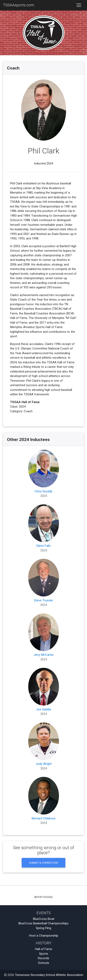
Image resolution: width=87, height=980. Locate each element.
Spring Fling (43, 928)
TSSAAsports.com (19, 5)
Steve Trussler (44, 583)
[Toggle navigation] (79, 5)
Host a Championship (44, 936)
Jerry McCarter (44, 637)
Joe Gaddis (44, 692)
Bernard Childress (44, 801)
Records (43, 958)
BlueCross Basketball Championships (43, 923)
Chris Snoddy (44, 474)
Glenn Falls (44, 528)
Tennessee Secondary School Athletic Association (49, 975)
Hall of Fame (44, 949)
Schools (44, 963)
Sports (44, 954)
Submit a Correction (43, 863)
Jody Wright (44, 746)
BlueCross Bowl (44, 919)
